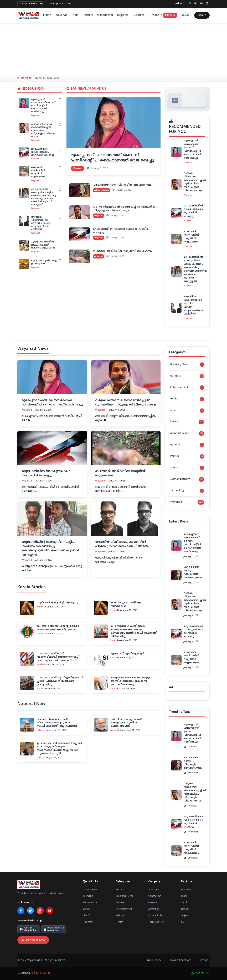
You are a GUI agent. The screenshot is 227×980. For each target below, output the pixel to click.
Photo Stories (91, 903)
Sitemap (203, 960)
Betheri (88, 15)
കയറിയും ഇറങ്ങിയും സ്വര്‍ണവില (126, 604)
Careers (153, 903)
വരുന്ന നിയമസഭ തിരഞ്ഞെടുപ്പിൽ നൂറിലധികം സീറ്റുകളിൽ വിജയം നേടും (43, 130)
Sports (187, 468)
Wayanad (61, 15)
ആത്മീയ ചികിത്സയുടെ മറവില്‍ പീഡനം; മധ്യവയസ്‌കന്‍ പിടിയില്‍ (41, 223)
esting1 (120, 916)
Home (47, 15)
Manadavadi (105, 15)
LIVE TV (170, 15)
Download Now (33, 940)
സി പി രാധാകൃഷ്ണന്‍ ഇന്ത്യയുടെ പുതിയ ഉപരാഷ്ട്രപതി (126, 723)
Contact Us (155, 896)
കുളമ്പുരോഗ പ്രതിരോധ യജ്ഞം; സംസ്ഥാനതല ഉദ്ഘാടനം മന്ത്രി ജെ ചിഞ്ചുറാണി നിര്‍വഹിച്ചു (134, 631)
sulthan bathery (187, 479)
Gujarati (186, 916)
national (187, 445)
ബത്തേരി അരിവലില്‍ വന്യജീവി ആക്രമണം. (38, 172)
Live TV (87, 916)
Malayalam (187, 890)
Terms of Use (156, 922)
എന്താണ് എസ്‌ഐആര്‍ (127, 654)
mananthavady (187, 434)
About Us (154, 890)
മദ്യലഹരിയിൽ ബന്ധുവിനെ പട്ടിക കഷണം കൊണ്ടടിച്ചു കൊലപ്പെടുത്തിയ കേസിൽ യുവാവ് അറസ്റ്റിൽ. (44, 197)
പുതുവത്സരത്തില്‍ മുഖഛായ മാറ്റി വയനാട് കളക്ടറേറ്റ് (43, 245)
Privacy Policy (156, 916)
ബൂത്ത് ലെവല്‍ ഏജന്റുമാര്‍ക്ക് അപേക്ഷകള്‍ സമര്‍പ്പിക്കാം (58, 628)
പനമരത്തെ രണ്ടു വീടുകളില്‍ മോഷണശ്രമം (123, 185)
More (154, 15)
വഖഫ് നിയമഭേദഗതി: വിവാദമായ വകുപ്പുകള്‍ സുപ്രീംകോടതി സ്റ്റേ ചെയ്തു (57, 723)
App (186, 15)
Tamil (184, 903)
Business (139, 15)
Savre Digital (42, 973)
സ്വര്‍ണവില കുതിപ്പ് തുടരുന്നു (57, 603)
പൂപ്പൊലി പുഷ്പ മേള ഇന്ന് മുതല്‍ (44, 262)
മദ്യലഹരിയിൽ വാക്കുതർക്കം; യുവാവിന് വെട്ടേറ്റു (43, 152)
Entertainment (187, 388)
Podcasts (88, 922)
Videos (87, 909)
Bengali (185, 909)
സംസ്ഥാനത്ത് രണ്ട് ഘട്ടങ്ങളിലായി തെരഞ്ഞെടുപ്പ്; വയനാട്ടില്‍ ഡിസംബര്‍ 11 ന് (58, 657)
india (187, 411)
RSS (183, 922)
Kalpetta (123, 15)
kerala (187, 422)
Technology (187, 491)
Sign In (202, 15)
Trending (88, 896)
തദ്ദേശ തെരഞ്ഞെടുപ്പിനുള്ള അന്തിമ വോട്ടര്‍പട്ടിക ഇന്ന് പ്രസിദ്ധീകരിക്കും (130, 681)
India (75, 15)
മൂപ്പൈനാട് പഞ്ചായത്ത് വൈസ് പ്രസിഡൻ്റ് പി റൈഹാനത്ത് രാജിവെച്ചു (43, 106)
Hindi (184, 896)
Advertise (154, 909)
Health (187, 399)
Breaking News (187, 365)
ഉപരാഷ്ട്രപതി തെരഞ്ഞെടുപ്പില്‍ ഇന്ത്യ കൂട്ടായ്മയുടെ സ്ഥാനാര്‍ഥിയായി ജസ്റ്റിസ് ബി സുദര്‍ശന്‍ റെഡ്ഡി (60, 748)
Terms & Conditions (180, 960)
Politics (187, 456)
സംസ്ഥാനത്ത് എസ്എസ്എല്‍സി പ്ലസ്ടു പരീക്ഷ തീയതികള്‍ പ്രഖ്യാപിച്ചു (60, 681)
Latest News (90, 890)
